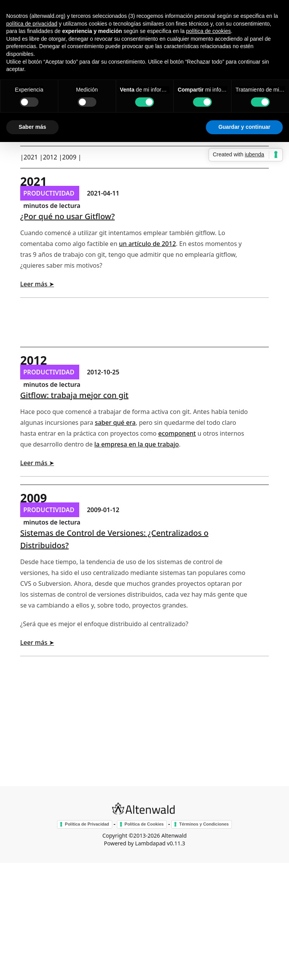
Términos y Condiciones (204, 824)
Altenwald (174, 835)
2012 (50, 157)
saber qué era (115, 422)
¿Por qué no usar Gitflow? (67, 216)
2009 (69, 157)
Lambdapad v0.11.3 (160, 843)
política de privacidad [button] (32, 24)
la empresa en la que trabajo (137, 444)
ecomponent (177, 433)
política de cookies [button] (208, 31)
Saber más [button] (32, 127)
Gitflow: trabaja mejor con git (74, 395)
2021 (31, 157)
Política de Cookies (144, 824)
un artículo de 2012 (147, 244)
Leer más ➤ (37, 284)
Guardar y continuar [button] (244, 127)
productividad (50, 193)
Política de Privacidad (87, 824)
